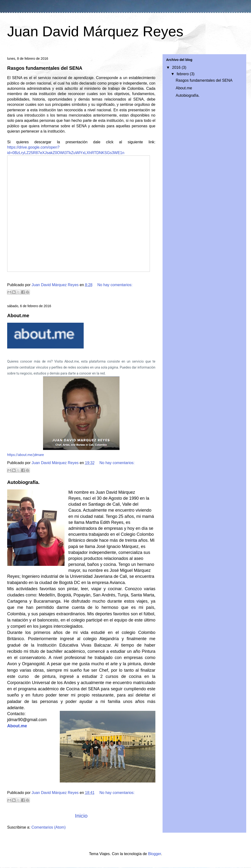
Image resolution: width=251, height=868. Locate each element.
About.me (18, 316)
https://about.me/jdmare (25, 455)
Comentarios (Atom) (48, 827)
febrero (183, 74)
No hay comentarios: (115, 285)
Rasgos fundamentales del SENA (45, 68)
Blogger (154, 854)
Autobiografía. (23, 482)
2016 (177, 67)
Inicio (81, 816)
